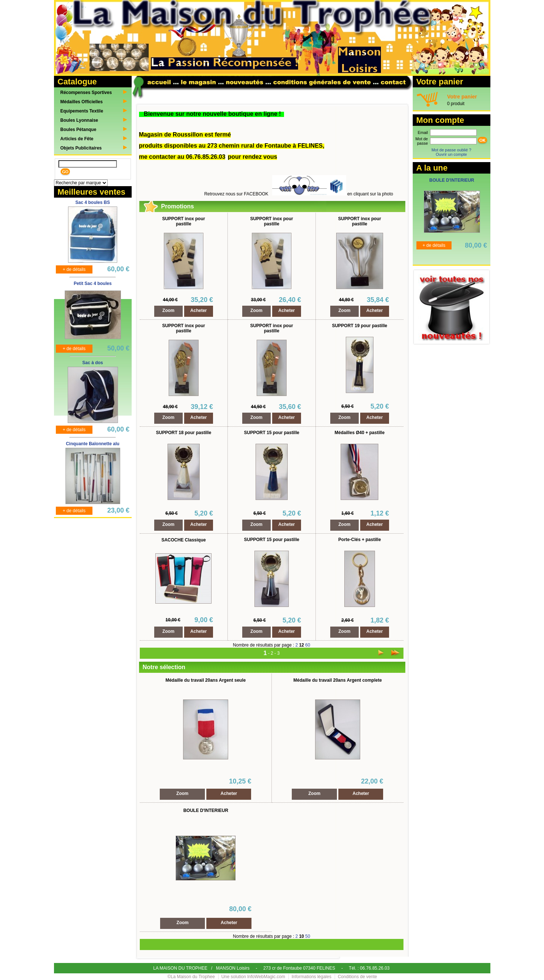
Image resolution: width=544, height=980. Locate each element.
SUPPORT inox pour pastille (183, 221)
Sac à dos (92, 363)
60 (308, 645)
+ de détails (74, 269)
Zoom (168, 311)
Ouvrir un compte (451, 154)
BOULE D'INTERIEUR (206, 810)
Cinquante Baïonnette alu (93, 444)
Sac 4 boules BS (93, 202)
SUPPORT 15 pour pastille (272, 433)
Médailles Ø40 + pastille (360, 433)
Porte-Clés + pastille (360, 540)
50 (308, 936)
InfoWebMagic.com (266, 977)
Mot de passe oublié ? (452, 150)
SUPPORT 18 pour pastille (184, 433)
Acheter (199, 311)
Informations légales (312, 977)
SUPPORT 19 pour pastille (360, 326)
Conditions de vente (357, 977)
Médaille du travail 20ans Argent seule (205, 680)
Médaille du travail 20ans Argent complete (337, 680)
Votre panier (462, 97)
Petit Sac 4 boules (93, 283)
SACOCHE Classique (183, 540)
